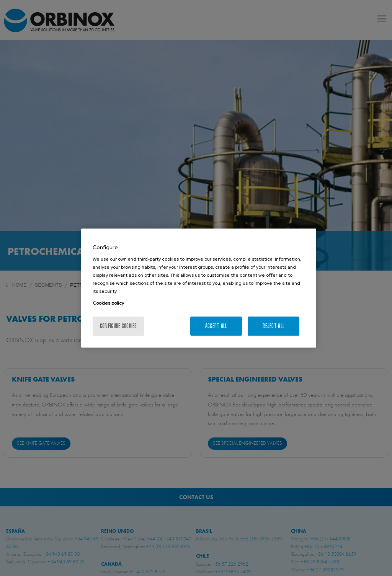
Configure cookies (118, 326)
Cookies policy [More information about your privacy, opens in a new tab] (108, 303)
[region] (199, 288)
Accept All (216, 326)
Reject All (274, 326)
